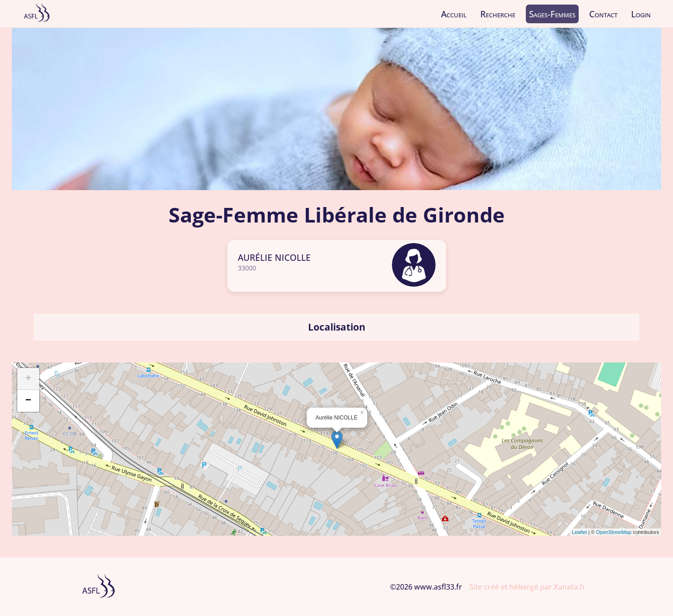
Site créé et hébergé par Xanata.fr (527, 587)
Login (641, 14)
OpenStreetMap (614, 532)
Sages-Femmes (552, 14)
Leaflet (579, 532)
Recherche (498, 14)
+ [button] (28, 379)
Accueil (454, 14)
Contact (603, 14)
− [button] (28, 401)
